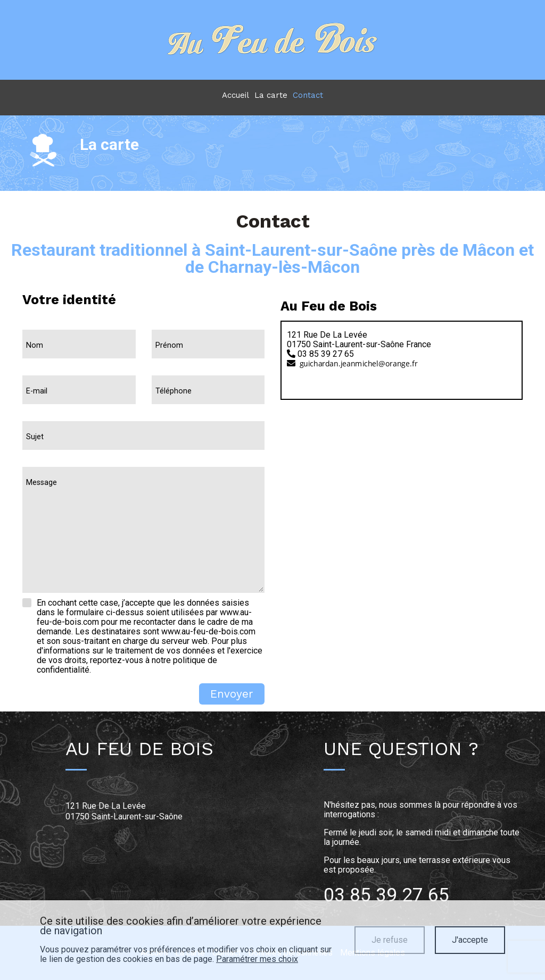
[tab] (402, 351)
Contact (308, 95)
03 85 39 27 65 (386, 895)
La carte (271, 95)
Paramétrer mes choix (257, 959)
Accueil (236, 95)
